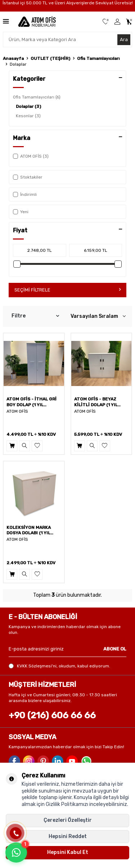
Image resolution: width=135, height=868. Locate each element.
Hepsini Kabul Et (68, 852)
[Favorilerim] (106, 22)
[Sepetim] (129, 22)
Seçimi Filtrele (67, 290)
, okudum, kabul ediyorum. (59, 666)
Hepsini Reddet (68, 836)
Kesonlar (28, 116)
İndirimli (25, 194)
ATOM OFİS (17, 411)
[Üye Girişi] (117, 22)
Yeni (21, 212)
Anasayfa (13, 58)
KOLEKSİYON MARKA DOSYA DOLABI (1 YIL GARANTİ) (29, 531)
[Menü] (6, 21)
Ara (124, 40)
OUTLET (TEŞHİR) (50, 58)
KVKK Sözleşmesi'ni (37, 666)
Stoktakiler (28, 177)
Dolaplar (28, 106)
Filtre (35, 316)
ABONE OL (115, 649)
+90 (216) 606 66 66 (52, 715)
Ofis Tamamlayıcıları (98, 58)
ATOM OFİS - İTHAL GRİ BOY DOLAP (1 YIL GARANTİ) (31, 402)
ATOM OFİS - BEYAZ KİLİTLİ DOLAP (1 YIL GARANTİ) (96, 402)
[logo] (37, 22)
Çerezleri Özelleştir (68, 820)
